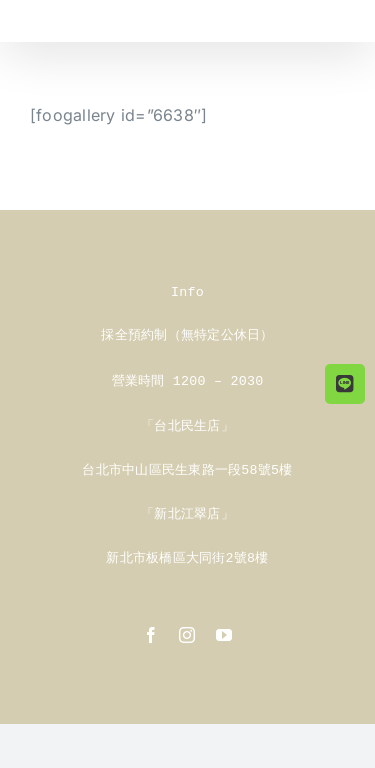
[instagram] (187, 629)
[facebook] (151, 629)
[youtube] (224, 629)
